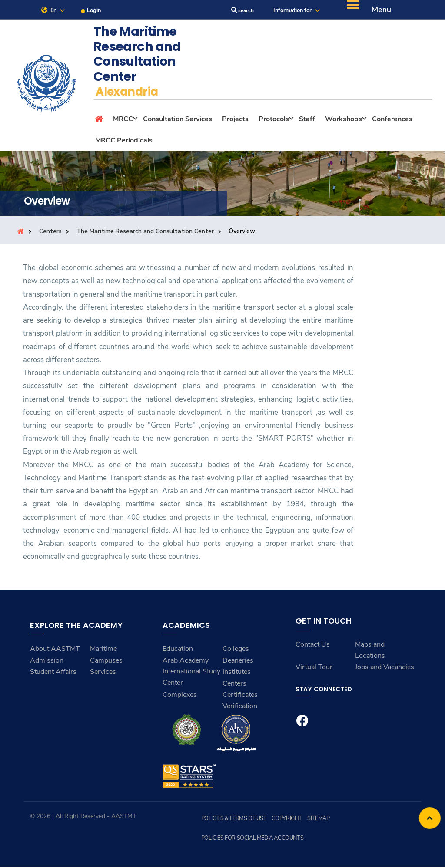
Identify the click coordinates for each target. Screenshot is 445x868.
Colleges (236, 650)
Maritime (103, 650)
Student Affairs (53, 673)
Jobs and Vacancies (385, 669)
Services (103, 673)
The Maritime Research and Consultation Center (146, 233)
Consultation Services (178, 121)
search (239, 11)
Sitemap (311, 820)
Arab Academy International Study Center (191, 673)
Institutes (237, 673)
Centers (51, 233)
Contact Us (313, 646)
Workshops (344, 121)
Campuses (106, 662)
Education (178, 650)
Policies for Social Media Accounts (249, 839)
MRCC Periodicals (124, 142)
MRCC (123, 121)
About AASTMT (55, 650)
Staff (307, 121)
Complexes (180, 696)
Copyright (281, 820)
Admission (47, 662)
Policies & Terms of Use (232, 820)
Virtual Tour (314, 669)
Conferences (392, 121)
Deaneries (238, 662)
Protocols (274, 121)
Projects (235, 121)
